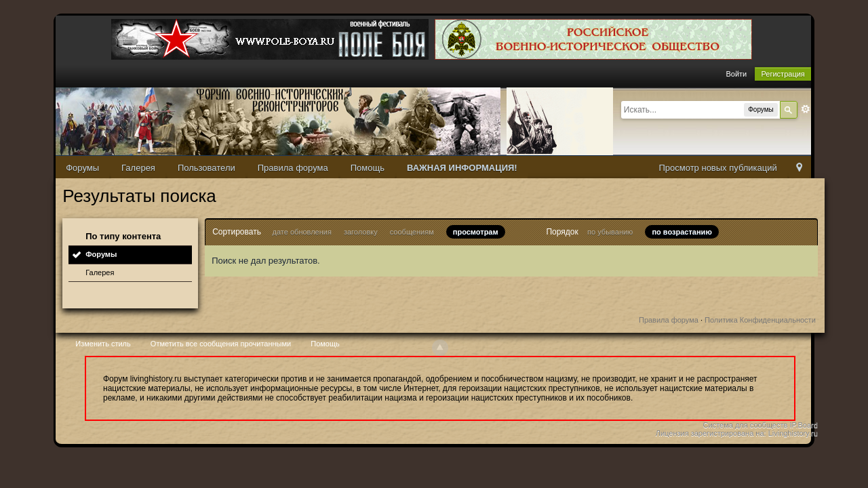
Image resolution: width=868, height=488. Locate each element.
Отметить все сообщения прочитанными (221, 344)
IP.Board (803, 425)
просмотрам (476, 232)
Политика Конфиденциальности (760, 320)
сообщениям (412, 232)
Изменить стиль (103, 344)
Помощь (368, 168)
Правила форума (293, 168)
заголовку (361, 232)
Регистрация (783, 74)
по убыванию (610, 232)
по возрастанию (682, 232)
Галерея (138, 168)
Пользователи (206, 168)
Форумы (82, 168)
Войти (736, 74)
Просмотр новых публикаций (717, 168)
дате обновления (302, 232)
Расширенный (806, 109)
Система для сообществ (746, 425)
